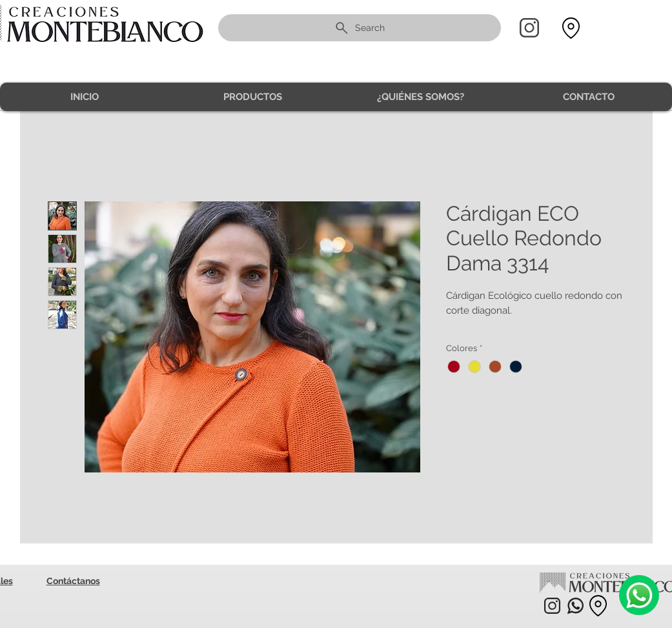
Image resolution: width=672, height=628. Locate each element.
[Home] (529, 28)
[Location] (571, 28)
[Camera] (639, 595)
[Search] (360, 28)
